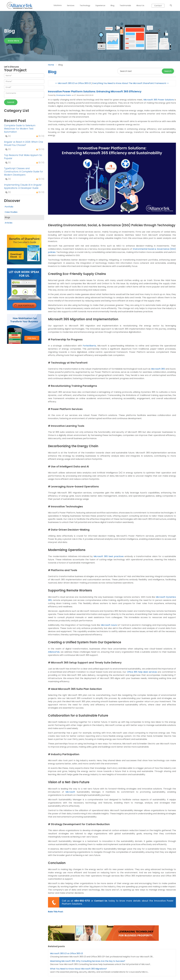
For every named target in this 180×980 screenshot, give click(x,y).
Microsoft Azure (109, 625)
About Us (140, 5)
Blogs (7, 217)
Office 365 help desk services (142, 672)
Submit (11, 102)
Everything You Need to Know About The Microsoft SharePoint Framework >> (131, 83)
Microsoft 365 (158, 369)
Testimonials (125, 5)
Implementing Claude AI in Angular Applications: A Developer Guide (23, 186)
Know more (13, 41)
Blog (112, 5)
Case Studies (11, 212)
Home (51, 65)
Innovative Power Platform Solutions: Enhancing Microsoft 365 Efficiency (95, 91)
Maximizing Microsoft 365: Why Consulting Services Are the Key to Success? (88, 961)
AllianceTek (54, 652)
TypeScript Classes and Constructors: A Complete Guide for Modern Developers (24, 172)
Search (168, 71)
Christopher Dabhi (63, 95)
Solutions (58, 5)
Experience (100, 5)
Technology (85, 5)
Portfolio (9, 207)
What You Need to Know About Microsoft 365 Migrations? (78, 969)
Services (71, 5)
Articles (9, 223)
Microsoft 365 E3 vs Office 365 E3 (66, 953)
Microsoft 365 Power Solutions (159, 100)
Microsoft (70, 792)
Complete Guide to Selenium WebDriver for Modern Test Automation (20, 129)
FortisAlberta (89, 346)
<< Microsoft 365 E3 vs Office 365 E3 (73, 83)
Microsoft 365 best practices (109, 556)
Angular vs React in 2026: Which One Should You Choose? (24, 144)
